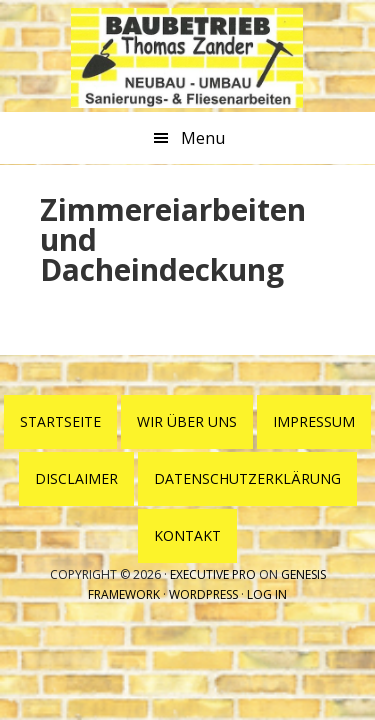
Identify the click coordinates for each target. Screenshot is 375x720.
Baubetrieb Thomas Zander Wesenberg (187, 58)
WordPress (203, 594)
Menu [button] (203, 138)
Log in (267, 594)
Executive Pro (213, 574)
